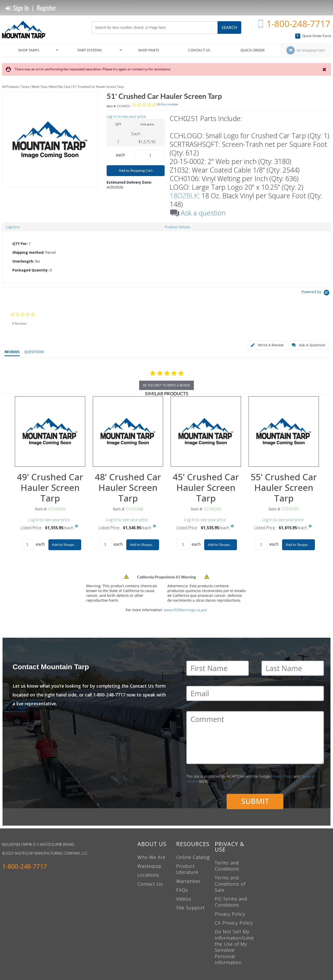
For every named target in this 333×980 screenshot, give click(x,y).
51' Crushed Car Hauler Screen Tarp (98, 87)
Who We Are (152, 857)
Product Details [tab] (177, 227)
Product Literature (187, 869)
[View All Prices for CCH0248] (155, 526)
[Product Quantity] (150, 155)
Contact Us (150, 884)
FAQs (182, 890)
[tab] (166, 257)
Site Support (190, 908)
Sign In (17, 8)
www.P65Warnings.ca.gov (185, 610)
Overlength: (23, 261)
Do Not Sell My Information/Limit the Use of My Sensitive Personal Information (234, 947)
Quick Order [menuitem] (253, 50)
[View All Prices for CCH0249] (77, 526)
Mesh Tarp (39, 87)
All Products (10, 87)
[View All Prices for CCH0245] (232, 526)
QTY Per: (20, 244)
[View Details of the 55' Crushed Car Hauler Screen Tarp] (284, 431)
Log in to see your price (126, 116)
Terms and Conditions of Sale (230, 884)
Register (46, 8)
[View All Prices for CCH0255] (310, 526)
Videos (184, 899)
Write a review (167, 104)
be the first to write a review (166, 385)
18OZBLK (184, 196)
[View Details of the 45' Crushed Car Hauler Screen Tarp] (206, 431)
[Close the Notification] (325, 69)
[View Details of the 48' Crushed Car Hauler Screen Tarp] (128, 431)
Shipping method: (28, 252)
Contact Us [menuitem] (199, 50)
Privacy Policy (282, 776)
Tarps (25, 87)
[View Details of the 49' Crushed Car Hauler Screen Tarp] (50, 431)
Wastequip (149, 866)
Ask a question (203, 213)
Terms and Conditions (227, 866)
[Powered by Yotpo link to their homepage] (316, 293)
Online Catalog (193, 857)
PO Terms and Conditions (231, 902)
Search (229, 27)
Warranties (188, 881)
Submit (255, 801)
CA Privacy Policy (234, 923)
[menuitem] (31, 50)
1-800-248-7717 (298, 24)
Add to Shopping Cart (136, 171)
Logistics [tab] (13, 227)
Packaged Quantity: (31, 270)
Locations (148, 875)
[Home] (26, 30)
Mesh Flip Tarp (60, 87)
